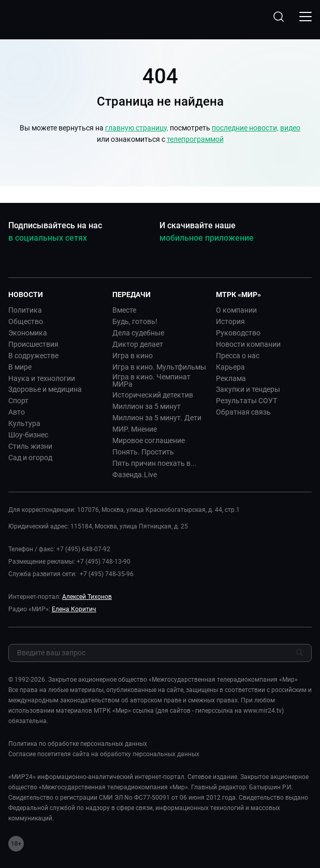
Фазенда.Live (135, 475)
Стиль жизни (30, 446)
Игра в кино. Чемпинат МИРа (151, 380)
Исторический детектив (153, 395)
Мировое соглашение (149, 440)
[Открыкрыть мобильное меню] (306, 17)
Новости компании (248, 344)
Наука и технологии (42, 378)
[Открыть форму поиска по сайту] (279, 17)
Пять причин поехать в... (155, 463)
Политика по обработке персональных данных (78, 744)
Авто (17, 412)
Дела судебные (138, 333)
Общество (26, 321)
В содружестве (33, 356)
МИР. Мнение (135, 429)
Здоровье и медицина (45, 389)
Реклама (231, 378)
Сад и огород (30, 458)
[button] (56, 295)
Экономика (28, 333)
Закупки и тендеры (248, 389)
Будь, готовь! (135, 321)
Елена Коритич (74, 609)
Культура (24, 423)
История (230, 321)
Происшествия (33, 344)
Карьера (230, 367)
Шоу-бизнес (28, 435)
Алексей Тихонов (87, 597)
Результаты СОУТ (246, 401)
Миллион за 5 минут (147, 406)
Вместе (124, 310)
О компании (236, 310)
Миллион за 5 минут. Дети (157, 418)
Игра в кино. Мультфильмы (159, 367)
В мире (20, 367)
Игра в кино (133, 356)
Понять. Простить (143, 452)
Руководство (238, 333)
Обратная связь (243, 412)
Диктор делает (138, 344)
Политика (25, 310)
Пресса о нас (238, 356)
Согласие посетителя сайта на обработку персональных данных (104, 754)
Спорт (18, 401)
